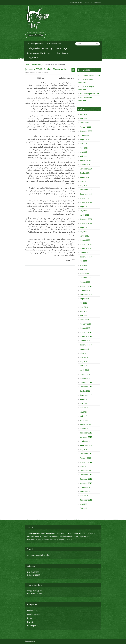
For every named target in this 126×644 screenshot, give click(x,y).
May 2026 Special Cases (90, 94)
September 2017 (86, 395)
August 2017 (84, 399)
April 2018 (83, 366)
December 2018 (86, 332)
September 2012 (86, 492)
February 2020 (85, 278)
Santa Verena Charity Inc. (39, 53)
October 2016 (85, 441)
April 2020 (83, 269)
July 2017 (83, 404)
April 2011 (83, 508)
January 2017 (85, 429)
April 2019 (83, 316)
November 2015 (86, 454)
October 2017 (85, 391)
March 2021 (84, 236)
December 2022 (86, 198)
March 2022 (84, 215)
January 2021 (85, 240)
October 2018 (85, 341)
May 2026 (83, 114)
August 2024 (84, 177)
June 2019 (84, 307)
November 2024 (86, 169)
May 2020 (83, 265)
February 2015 (85, 458)
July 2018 (83, 353)
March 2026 (84, 123)
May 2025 (83, 152)
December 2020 (86, 244)
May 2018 (83, 362)
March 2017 (84, 420)
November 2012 (86, 483)
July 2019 (83, 303)
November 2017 (86, 387)
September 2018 (86, 345)
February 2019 (85, 324)
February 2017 (85, 424)
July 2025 (83, 144)
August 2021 (84, 228)
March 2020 (84, 274)
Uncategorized (33, 626)
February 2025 (85, 160)
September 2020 (86, 257)
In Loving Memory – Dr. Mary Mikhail (44, 44)
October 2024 (85, 173)
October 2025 (85, 135)
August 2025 (84, 140)
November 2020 (86, 248)
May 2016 (83, 450)
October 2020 (85, 253)
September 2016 (86, 445)
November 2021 (86, 223)
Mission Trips (32, 610)
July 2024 (83, 181)
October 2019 (85, 290)
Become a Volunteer (76, 2)
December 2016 (86, 433)
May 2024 (83, 186)
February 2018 (85, 374)
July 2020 (83, 261)
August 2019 (84, 299)
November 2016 (86, 437)
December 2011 (86, 500)
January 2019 (85, 328)
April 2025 (83, 156)
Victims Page (61, 48)
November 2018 (86, 336)
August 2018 (84, 349)
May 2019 (83, 311)
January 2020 (85, 282)
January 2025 (85, 165)
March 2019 (84, 320)
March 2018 (84, 370)
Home (27, 65)
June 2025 (84, 148)
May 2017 (83, 412)
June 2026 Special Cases (90, 75)
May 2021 (83, 232)
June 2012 (84, 496)
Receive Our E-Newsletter (93, 2)
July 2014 (83, 466)
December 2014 (86, 462)
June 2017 (84, 408)
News (29, 618)
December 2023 (86, 190)
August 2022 (84, 207)
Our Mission (62, 53)
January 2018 (85, 378)
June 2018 (84, 357)
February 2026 (85, 127)
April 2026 (83, 119)
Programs (32, 58)
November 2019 (86, 286)
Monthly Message (37, 65)
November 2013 (86, 475)
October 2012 (85, 487)
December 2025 (86, 131)
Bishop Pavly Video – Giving (40, 48)
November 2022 (86, 202)
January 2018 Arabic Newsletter (46, 69)
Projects (30, 622)
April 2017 (83, 416)
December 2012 (86, 479)
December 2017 (86, 383)
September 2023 (86, 194)
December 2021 (86, 219)
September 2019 (86, 295)
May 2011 (83, 504)
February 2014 (85, 471)
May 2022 (83, 211)
